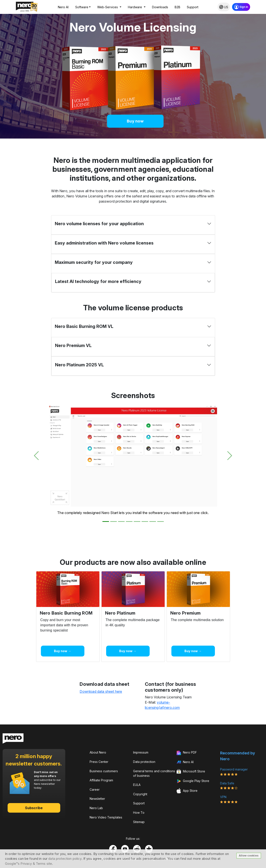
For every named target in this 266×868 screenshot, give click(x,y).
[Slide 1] (106, 522)
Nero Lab (96, 808)
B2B (177, 7)
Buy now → (63, 651)
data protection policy (65, 859)
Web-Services (108, 7)
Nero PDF (187, 753)
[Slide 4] (129, 522)
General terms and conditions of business (154, 773)
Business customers (104, 771)
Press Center (99, 762)
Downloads (160, 7)
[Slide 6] (145, 522)
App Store (187, 791)
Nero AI (63, 7)
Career (95, 789)
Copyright (140, 794)
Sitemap (139, 822)
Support (193, 7)
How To (139, 813)
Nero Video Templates (106, 817)
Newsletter (97, 799)
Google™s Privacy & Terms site (28, 864)
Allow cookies (249, 855)
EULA (137, 785)
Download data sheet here (101, 691)
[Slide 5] (137, 522)
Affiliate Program (101, 780)
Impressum (141, 752)
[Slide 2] (114, 522)
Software (82, 7)
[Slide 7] (153, 522)
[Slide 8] (161, 522)
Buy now (135, 121)
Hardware (135, 7)
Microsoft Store (191, 772)
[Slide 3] (121, 522)
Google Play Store (193, 781)
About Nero (98, 752)
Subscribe (34, 808)
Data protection (144, 762)
